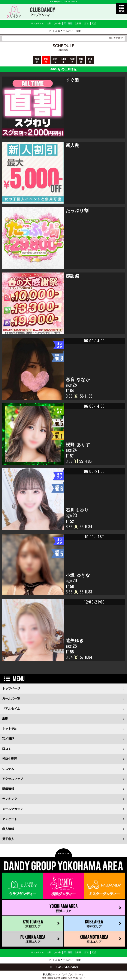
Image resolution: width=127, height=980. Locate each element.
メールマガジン (13, 809)
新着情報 (8, 789)
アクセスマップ (13, 779)
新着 (87, 23)
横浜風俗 (48, 974)
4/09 (72, 60)
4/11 (90, 60)
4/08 (63, 60)
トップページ (11, 688)
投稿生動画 (10, 759)
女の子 (57, 23)
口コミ (7, 749)
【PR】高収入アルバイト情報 (63, 31)
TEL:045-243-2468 (63, 967)
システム (8, 769)
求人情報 (8, 829)
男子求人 (8, 839)
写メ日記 (68, 23)
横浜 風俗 (53, 2)
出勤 (49, 23)
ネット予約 (10, 729)
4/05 (37, 60)
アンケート (10, 819)
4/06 (46, 60)
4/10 (81, 60)
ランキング (10, 799)
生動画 (78, 23)
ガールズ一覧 (11, 698)
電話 (94, 23)
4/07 (55, 60)
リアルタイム (37, 23)
